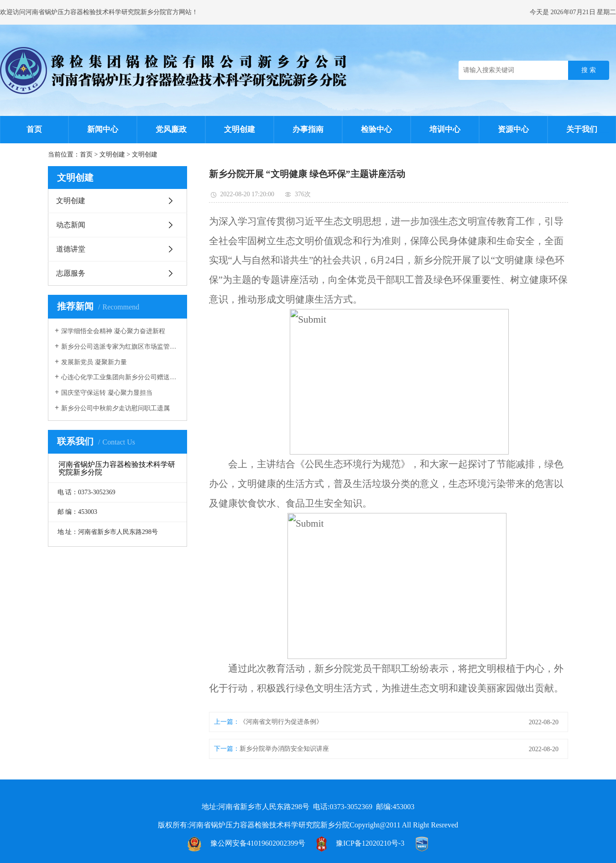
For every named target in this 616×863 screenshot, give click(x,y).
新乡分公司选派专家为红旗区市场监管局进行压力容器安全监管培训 (121, 347)
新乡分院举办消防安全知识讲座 (284, 749)
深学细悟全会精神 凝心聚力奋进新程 (113, 331)
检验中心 (376, 129)
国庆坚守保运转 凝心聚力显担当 (107, 393)
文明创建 (240, 129)
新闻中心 (103, 129)
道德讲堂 (71, 249)
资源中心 (513, 129)
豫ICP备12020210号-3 (370, 843)
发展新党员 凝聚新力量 (94, 362)
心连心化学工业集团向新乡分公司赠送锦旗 (121, 377)
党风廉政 (171, 129)
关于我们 (582, 129)
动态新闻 (71, 225)
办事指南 (308, 129)
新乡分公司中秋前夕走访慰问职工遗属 (115, 408)
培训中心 (445, 129)
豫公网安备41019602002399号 (258, 843)
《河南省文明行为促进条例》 (281, 722)
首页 (34, 129)
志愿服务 (71, 273)
